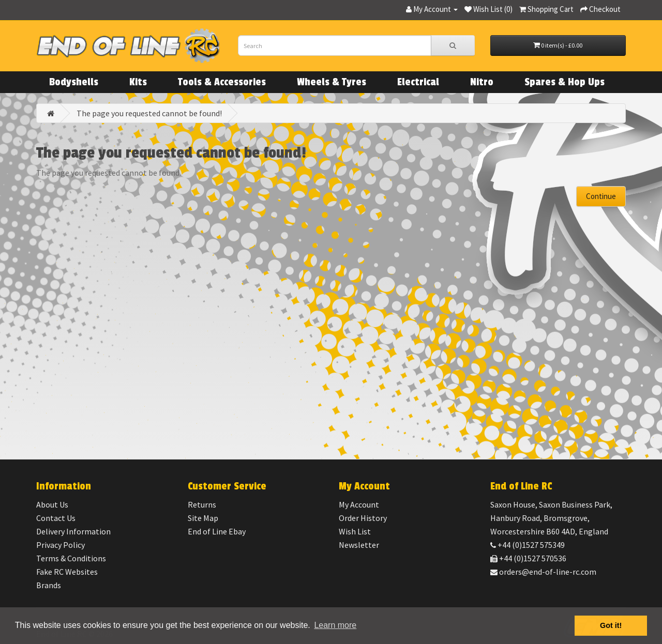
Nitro (482, 82)
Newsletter (359, 545)
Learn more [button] (335, 625)
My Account (359, 504)
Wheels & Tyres (332, 82)
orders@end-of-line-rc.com (543, 572)
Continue (601, 196)
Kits (138, 82)
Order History (363, 518)
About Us (52, 504)
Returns (202, 504)
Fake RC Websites (67, 572)
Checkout (600, 9)
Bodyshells (74, 82)
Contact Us (56, 518)
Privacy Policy (61, 545)
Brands (49, 585)
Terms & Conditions (71, 558)
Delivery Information (73, 531)
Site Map (203, 518)
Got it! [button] (611, 625)
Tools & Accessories (222, 82)
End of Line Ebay (217, 531)
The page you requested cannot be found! (149, 113)
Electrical (418, 82)
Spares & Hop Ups (565, 82)
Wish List (355, 531)
